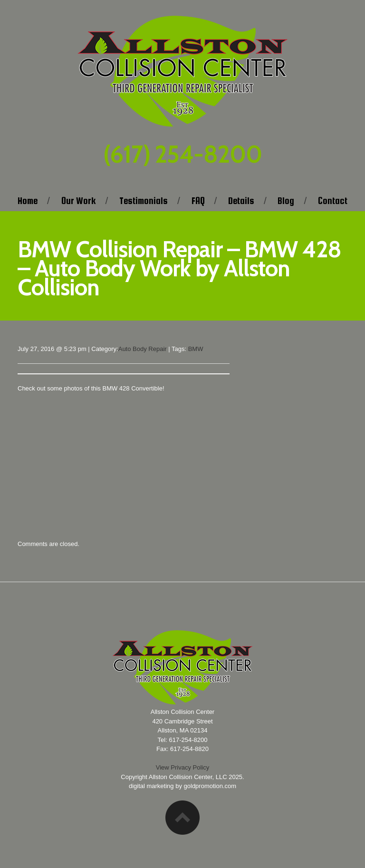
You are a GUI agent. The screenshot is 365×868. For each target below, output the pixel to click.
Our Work (79, 201)
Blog (286, 201)
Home (28, 201)
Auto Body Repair (143, 349)
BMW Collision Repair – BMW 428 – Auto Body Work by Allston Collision (179, 268)
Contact (333, 201)
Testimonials (144, 201)
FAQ (198, 201)
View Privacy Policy (182, 767)
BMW (196, 349)
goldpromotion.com (210, 786)
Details (241, 201)
